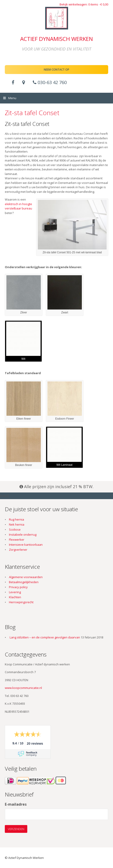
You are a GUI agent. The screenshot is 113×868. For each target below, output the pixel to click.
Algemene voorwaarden (26, 577)
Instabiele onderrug (23, 535)
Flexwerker (17, 540)
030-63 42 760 (50, 82)
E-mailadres (16, 804)
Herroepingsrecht (21, 602)
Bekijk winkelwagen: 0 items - (84, 4)
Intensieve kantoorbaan (26, 545)
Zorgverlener (18, 550)
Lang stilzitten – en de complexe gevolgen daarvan (45, 637)
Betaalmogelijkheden (24, 582)
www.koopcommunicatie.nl (23, 688)
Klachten (15, 597)
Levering (15, 592)
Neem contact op (56, 70)
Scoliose (15, 529)
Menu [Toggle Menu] (9, 98)
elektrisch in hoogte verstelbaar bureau (18, 206)
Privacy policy (18, 587)
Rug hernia (17, 519)
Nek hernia (17, 524)
